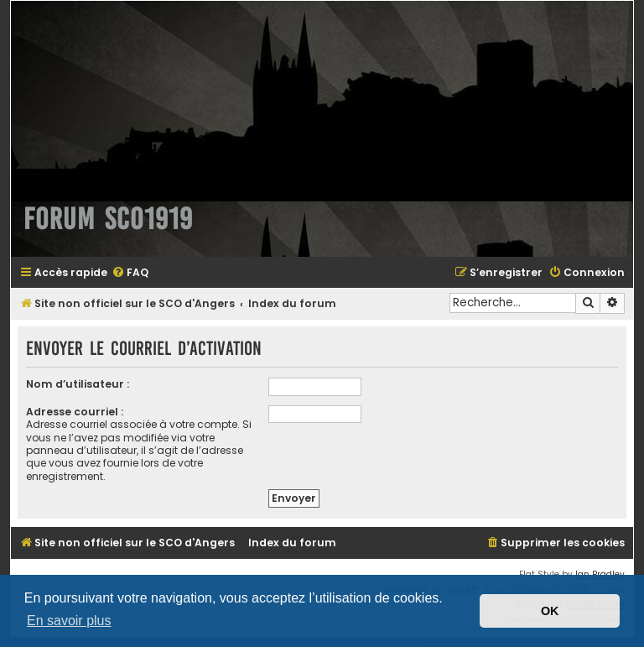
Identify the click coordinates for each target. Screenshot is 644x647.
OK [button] (550, 611)
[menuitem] (130, 273)
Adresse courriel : (75, 412)
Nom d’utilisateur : (78, 384)
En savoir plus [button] (69, 621)
